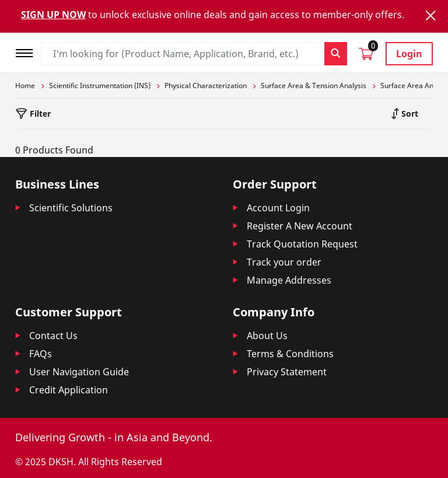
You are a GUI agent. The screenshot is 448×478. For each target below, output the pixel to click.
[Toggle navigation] (28, 52)
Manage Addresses (289, 280)
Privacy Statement (287, 372)
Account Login (278, 208)
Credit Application (69, 390)
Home (25, 86)
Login (409, 54)
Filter (39, 114)
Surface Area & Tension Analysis (314, 86)
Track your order (284, 262)
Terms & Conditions (290, 354)
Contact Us (53, 336)
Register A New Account (300, 226)
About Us (267, 336)
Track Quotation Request (302, 244)
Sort (409, 114)
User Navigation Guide (79, 372)
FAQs (41, 354)
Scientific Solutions (71, 208)
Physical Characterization (206, 86)
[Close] (430, 15)
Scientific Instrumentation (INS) (100, 86)
